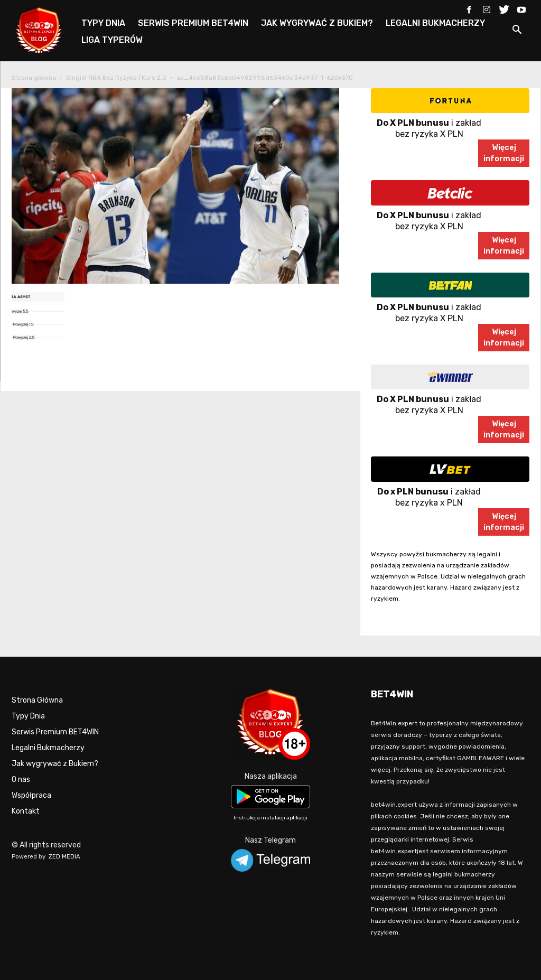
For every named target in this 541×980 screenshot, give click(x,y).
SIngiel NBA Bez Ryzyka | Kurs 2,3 (116, 78)
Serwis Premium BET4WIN (55, 732)
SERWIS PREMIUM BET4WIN (193, 23)
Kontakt (26, 811)
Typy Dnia (28, 716)
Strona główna (34, 78)
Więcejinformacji (504, 153)
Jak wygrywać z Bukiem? (55, 764)
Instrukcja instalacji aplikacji (270, 818)
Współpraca (31, 795)
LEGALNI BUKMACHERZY (435, 23)
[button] (517, 31)
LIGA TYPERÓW (112, 40)
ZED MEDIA (64, 857)
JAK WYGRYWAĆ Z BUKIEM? (317, 23)
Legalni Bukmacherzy (48, 748)
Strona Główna (37, 700)
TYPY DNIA (103, 23)
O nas (21, 780)
